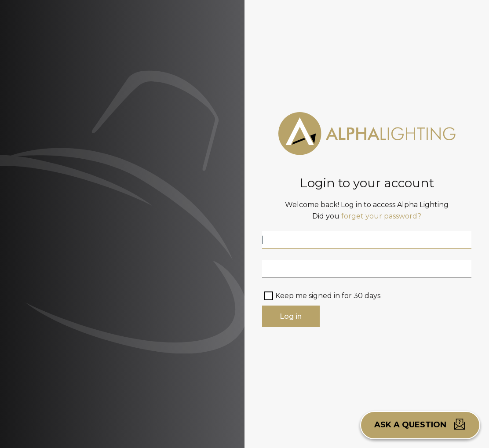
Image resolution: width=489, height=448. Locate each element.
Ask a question (420, 424)
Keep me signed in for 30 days (328, 296)
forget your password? (381, 216)
